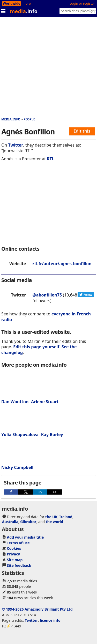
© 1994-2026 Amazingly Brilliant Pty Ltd (37, 609)
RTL (51, 159)
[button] (11, 492)
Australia (10, 522)
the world (54, 522)
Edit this (82, 131)
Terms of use (18, 543)
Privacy (14, 554)
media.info (11, 119)
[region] (48, 206)
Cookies (14, 548)
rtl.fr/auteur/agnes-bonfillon (62, 264)
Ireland (66, 517)
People (29, 119)
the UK (51, 517)
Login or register (82, 3)
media (24, 11)
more (27, 3)
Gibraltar (28, 522)
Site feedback (19, 565)
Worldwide (12, 3)
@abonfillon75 (47, 295)
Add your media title (25, 537)
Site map (15, 560)
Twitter (16, 145)
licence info (50, 620)
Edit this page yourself (36, 347)
